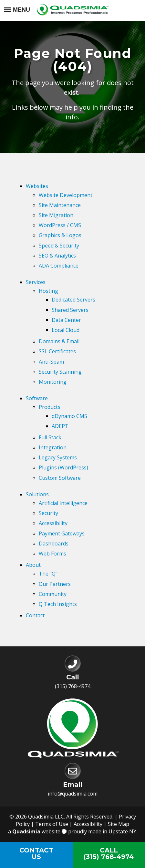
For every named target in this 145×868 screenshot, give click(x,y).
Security (48, 513)
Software (37, 398)
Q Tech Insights (58, 604)
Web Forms (52, 554)
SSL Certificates (57, 351)
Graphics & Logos (60, 235)
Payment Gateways (62, 533)
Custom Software (60, 478)
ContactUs (36, 853)
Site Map (119, 824)
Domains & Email (59, 341)
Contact (35, 615)
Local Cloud (66, 330)
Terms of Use (52, 824)
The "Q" (48, 574)
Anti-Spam (51, 362)
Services (36, 282)
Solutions (37, 494)
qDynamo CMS (69, 416)
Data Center (66, 320)
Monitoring (53, 382)
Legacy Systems (58, 457)
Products (50, 407)
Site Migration (56, 215)
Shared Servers (70, 310)
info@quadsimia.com (73, 794)
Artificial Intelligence (63, 503)
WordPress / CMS (60, 225)
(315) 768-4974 (73, 686)
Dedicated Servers (73, 300)
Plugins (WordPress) (63, 467)
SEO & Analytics (57, 256)
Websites (37, 186)
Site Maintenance (60, 205)
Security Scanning (60, 372)
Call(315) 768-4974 (109, 853)
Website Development (66, 195)
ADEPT (60, 426)
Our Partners (55, 584)
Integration (53, 447)
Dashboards (54, 544)
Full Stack (50, 437)
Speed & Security (59, 246)
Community (53, 594)
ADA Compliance (59, 266)
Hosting (48, 291)
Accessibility (53, 523)
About (33, 565)
